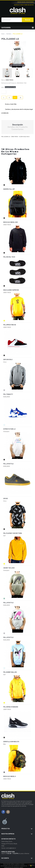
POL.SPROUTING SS (10, 325)
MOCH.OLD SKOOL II (10, 776)
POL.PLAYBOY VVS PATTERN (13, 533)
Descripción (18, 125)
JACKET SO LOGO (9, 568)
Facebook (3, 812)
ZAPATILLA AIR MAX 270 (11, 742)
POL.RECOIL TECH (9, 257)
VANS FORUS (9, 80)
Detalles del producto (18, 127)
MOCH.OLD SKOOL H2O (10, 222)
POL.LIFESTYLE (8, 464)
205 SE (6, 499)
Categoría (6, 28)
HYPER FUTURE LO (9, 429)
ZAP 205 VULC (8, 360)
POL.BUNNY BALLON (10, 672)
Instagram (8, 812)
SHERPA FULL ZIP (9, 189)
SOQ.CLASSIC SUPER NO (11, 290)
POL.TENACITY (8, 394)
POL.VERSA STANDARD (11, 707)
